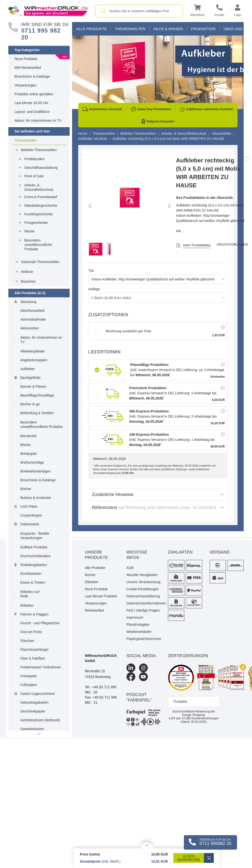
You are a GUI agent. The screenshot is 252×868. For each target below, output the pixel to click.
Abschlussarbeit (32, 311)
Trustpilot (180, 701)
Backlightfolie (31, 378)
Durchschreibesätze (36, 556)
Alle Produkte (91, 29)
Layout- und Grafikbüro (32, 112)
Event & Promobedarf (41, 197)
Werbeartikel (94, 610)
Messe (29, 231)
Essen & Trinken (33, 582)
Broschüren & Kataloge (32, 76)
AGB (130, 568)
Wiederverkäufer (139, 632)
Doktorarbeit (30, 524)
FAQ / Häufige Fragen (143, 610)
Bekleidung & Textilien (37, 413)
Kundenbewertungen (200, 718)
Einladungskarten (34, 565)
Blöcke (25, 445)
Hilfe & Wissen (168, 29)
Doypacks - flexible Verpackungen (35, 536)
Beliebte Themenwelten (39, 150)
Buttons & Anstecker (36, 498)
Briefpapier (29, 454)
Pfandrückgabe (138, 625)
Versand (220, 552)
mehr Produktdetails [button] (198, 245)
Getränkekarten (32, 729)
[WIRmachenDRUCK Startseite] (48, 11)
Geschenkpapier (33, 711)
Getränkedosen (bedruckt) (40, 720)
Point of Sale (34, 176)
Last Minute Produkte (101, 596)
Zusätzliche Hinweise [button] (158, 494)
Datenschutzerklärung (143, 596)
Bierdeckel (28, 436)
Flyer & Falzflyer (33, 658)
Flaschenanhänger (35, 650)
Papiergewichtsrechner (144, 639)
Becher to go (30, 404)
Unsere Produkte (96, 555)
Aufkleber (28, 369)
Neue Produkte (26, 59)
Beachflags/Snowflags (37, 395)
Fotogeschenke (36, 223)
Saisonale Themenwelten (40, 262)
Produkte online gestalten (34, 94)
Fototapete (29, 676)
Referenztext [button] (158, 507)
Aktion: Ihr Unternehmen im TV (38, 121)
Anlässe (27, 272)
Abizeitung (28, 302)
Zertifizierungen (188, 656)
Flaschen (27, 641)
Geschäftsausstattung (41, 168)
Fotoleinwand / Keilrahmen (41, 667)
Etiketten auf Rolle (30, 594)
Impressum (135, 617)
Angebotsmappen (34, 360)
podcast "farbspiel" (139, 697)
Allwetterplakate (32, 351)
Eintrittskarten (31, 574)
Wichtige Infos (137, 555)
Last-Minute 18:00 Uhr (31, 103)
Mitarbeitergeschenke (41, 205)
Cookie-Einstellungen (143, 589)
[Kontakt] (219, 11)
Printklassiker (34, 159)
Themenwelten (26, 140)
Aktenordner (30, 328)
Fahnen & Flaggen (34, 614)
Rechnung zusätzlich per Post (123, 331)
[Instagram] (143, 668)
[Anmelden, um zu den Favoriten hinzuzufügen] (246, 159)
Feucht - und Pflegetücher (40, 623)
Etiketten (27, 605)
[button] (197, 11)
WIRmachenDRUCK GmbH (101, 658)
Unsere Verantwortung (144, 582)
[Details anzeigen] (147, 845)
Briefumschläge (32, 462)
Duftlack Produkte (34, 547)
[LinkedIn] (131, 668)
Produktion (203, 29)
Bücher (26, 489)
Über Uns (233, 29)
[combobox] (139, 11)
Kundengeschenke (38, 214)
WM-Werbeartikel (28, 68)
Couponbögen (31, 515)
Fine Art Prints (31, 632)
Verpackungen (25, 85)
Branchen (28, 281)
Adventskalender (33, 319)
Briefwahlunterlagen (36, 471)
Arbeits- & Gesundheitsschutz (39, 187)
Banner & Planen (33, 386)
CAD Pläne (29, 506)
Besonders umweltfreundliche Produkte (38, 245)
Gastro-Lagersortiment (38, 694)
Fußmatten (29, 685)
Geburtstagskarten (34, 702)
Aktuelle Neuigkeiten (142, 575)
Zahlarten (180, 552)
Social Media (141, 656)
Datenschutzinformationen (144, 603)
